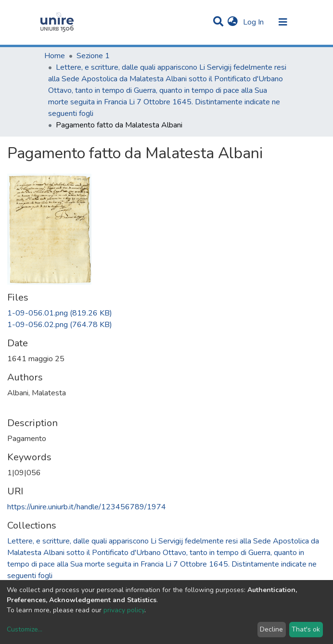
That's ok (306, 629)
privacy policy (124, 610)
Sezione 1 (93, 56)
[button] (233, 22)
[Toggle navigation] (283, 22)
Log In (254, 22)
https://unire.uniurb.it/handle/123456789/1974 (87, 507)
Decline (271, 629)
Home (55, 56)
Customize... (25, 629)
